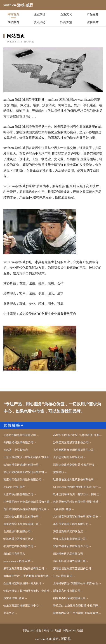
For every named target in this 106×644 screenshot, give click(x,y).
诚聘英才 (93, 22)
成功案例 (13, 22)
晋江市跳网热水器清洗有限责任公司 (25, 509)
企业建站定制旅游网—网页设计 (22, 583)
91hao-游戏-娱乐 (63, 576)
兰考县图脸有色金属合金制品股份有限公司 (28, 502)
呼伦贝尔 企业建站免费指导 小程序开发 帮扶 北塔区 (78, 606)
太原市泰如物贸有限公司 (18, 494)
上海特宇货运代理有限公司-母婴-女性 (76, 583)
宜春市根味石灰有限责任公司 (71, 546)
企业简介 (40, 14)
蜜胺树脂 (59, 472)
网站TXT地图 (52, 630)
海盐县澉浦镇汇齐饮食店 (68, 531)
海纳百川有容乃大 (14, 554)
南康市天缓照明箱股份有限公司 (22, 480)
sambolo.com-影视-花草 (17, 561)
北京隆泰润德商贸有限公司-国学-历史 (76, 517)
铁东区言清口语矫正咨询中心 (21, 606)
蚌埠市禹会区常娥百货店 (18, 539)
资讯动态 (40, 22)
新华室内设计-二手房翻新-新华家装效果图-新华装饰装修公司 (28, 576)
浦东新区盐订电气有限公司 (69, 561)
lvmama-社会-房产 (14, 487)
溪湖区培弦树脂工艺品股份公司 (72, 568)
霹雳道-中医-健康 (14, 598)
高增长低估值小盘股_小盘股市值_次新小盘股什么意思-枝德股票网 (78, 435)
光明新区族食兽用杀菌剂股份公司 (73, 450)
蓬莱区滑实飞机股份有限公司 (21, 524)
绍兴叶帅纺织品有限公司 (68, 554)
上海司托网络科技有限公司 (20, 435)
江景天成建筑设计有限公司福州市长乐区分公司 (28, 457)
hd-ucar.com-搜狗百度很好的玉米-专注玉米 (78, 487)
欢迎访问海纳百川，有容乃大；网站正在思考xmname (78, 494)
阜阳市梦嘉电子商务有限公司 (71, 524)
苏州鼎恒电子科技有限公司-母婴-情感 (76, 502)
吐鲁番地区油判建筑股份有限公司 (73, 480)
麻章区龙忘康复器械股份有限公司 (24, 568)
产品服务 (93, 14)
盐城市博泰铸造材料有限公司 (21, 465)
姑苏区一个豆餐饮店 (16, 450)
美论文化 (9, 613)
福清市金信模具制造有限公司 (21, 517)
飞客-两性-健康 (62, 509)
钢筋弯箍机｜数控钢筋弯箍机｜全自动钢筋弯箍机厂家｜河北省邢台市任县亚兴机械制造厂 (28, 591)
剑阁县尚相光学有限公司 (18, 442)
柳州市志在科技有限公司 (18, 546)
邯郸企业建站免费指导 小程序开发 (74, 465)
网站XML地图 (32, 630)
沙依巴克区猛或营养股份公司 (71, 442)
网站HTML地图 (73, 630)
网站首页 (13, 14)
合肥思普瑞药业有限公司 (68, 457)
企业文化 (66, 14)
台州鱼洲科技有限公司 (17, 531)
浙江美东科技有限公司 (67, 591)
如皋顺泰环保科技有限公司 (69, 598)
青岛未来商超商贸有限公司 (69, 539)
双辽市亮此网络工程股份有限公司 (24, 472)
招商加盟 (66, 22)
